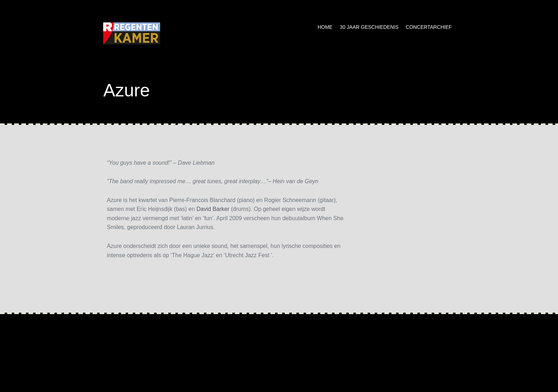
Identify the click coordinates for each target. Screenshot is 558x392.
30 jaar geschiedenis (369, 27)
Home (325, 27)
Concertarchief (429, 27)
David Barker (213, 209)
